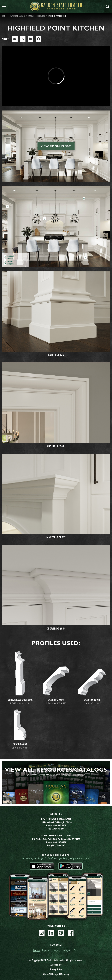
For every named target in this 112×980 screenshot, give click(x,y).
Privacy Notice (56, 969)
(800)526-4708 (59, 825)
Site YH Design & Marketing (56, 974)
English (36, 950)
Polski (76, 950)
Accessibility (56, 965)
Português (67, 950)
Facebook (71, 933)
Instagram (42, 933)
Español (46, 950)
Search (107, 7)
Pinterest (61, 933)
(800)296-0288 (59, 842)
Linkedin (51, 933)
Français (56, 950)
